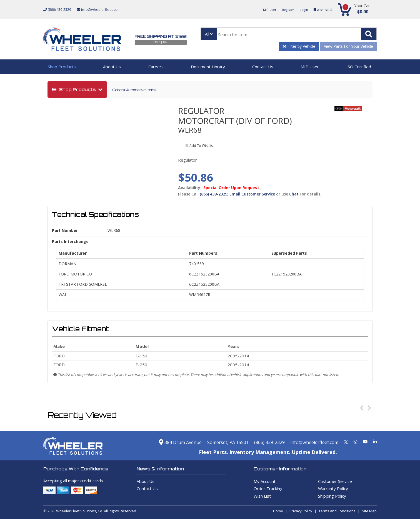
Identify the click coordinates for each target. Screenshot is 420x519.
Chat (294, 194)
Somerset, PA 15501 (215, 442)
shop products (75, 90)
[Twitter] (346, 442)
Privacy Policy (301, 511)
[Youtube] (365, 442)
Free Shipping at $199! (161, 36)
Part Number (65, 230)
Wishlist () (321, 9)
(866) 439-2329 (57, 9)
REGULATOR (201, 111)
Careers (156, 67)
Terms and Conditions (337, 511)
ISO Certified (359, 67)
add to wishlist (202, 146)
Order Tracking (268, 488)
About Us (112, 67)
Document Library (208, 67)
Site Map (369, 511)
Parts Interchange (70, 241)
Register (284, 9)
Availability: (190, 188)
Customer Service (335, 481)
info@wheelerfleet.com (99, 9)
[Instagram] (355, 442)
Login (301, 9)
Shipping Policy (332, 496)
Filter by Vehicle (299, 46)
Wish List (262, 496)
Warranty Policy (333, 488)
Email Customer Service (252, 194)
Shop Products (62, 67)
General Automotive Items (134, 90)
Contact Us (263, 67)
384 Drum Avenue (161, 442)
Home (278, 511)
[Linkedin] (375, 442)
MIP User (264, 9)
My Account (265, 481)
